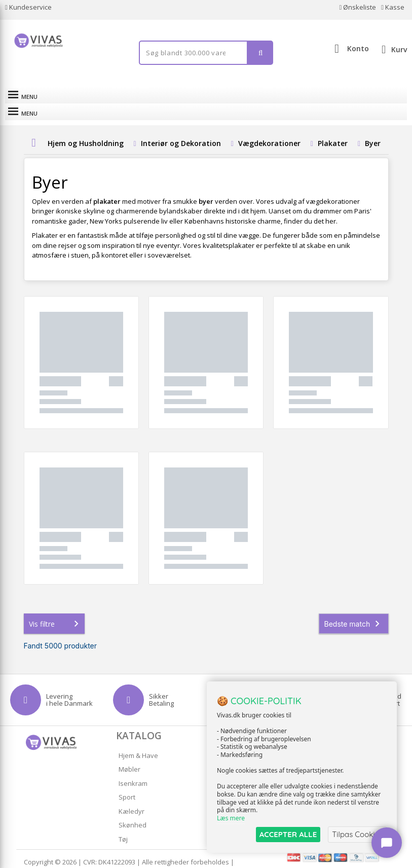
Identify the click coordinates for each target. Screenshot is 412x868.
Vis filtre (56, 607)
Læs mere (231, 818)
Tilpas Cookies (357, 834)
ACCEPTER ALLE (288, 834)
